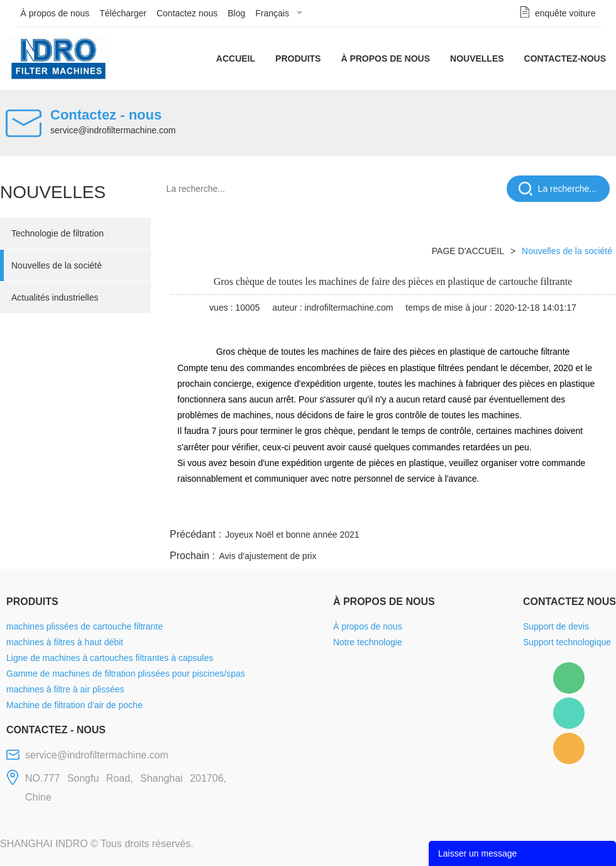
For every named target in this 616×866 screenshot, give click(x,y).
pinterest (526, 511)
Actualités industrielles (55, 297)
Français (272, 13)
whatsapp (492, 511)
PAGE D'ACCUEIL (468, 251)
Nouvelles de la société (57, 265)
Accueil (236, 58)
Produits (298, 58)
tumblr (560, 511)
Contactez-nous (565, 58)
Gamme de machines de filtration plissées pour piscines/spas (126, 674)
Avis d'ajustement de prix (267, 557)
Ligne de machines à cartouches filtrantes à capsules (110, 658)
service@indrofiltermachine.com (113, 130)
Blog (236, 13)
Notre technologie (368, 643)
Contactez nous (187, 13)
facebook (391, 511)
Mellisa (569, 713)
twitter (458, 511)
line (425, 511)
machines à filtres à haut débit (65, 643)
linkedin (594, 511)
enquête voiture (565, 13)
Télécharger (123, 13)
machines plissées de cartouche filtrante (85, 627)
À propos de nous (55, 13)
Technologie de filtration (58, 233)
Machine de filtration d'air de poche (74, 706)
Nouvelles (477, 58)
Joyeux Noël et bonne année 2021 (292, 535)
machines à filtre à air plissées (65, 690)
